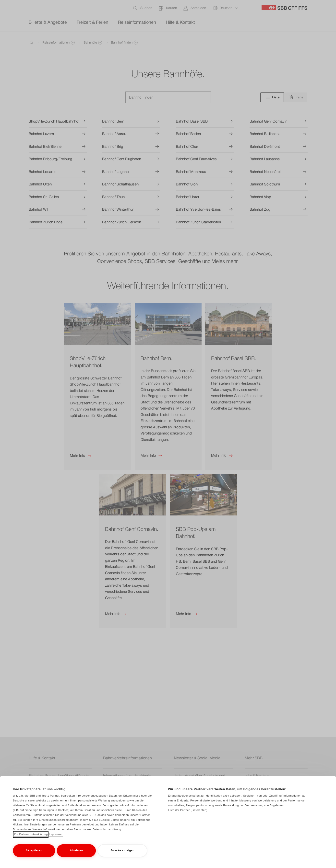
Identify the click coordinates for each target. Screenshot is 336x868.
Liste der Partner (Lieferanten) (188, 810)
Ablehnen (76, 850)
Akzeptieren (34, 850)
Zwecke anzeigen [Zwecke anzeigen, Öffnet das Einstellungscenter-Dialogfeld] (122, 850)
